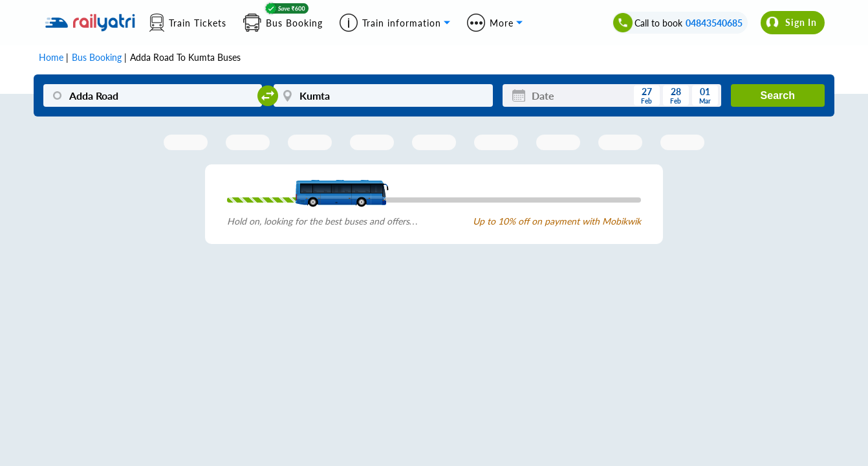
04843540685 (714, 23)
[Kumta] (383, 95)
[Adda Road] (153, 95)
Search (778, 95)
